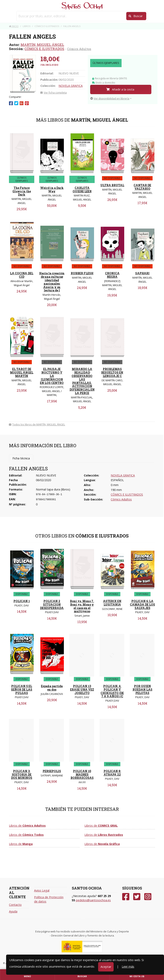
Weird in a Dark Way (52, 190)
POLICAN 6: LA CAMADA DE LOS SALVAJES (142, 604)
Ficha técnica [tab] (21, 458)
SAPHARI (142, 273)
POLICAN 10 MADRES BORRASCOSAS (82, 775)
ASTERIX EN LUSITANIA (112, 603)
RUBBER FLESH (82, 273)
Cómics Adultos (79, 49)
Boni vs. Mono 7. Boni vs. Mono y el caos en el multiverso (82, 606)
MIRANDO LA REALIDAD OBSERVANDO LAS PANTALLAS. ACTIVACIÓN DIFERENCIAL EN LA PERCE (82, 381)
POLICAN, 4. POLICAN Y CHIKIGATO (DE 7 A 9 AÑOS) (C (112, 691)
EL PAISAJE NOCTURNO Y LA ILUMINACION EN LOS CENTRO (52, 376)
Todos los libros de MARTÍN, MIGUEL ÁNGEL (37, 424)
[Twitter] (137, 897)
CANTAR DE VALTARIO (142, 187)
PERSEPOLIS (52, 771)
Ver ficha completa (54, 93)
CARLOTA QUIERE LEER (82, 190)
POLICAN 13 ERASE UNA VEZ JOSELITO (82, 689)
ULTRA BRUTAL (112, 185)
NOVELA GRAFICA (71, 86)
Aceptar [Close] (106, 967)
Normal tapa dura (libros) (53, 489)
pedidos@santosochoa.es (93, 900)
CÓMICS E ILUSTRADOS (44, 49)
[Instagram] (148, 897)
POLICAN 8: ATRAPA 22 (112, 773)
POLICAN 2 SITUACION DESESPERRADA (52, 604)
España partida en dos (52, 688)
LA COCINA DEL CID (22, 275)
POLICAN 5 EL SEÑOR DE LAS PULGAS (22, 689)
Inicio (14, 26)
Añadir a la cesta (120, 89)
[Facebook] (126, 897)
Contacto (15, 905)
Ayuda (13, 911)
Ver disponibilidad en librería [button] (110, 98)
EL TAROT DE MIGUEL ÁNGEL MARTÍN (22, 372)
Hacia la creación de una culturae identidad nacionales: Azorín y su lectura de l (52, 282)
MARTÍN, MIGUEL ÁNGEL (42, 45)
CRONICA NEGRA (112, 275)
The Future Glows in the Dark (22, 191)
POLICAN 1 (22, 601)
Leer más (128, 966)
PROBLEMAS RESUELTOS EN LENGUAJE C (112, 372)
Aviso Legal (42, 890)
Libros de (27, 826)
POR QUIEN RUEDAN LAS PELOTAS (142, 689)
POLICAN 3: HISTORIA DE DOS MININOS (22, 775)
